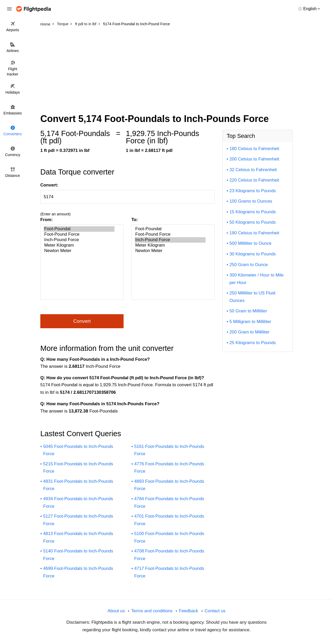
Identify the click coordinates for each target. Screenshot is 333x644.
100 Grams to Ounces (251, 201)
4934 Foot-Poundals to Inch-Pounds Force (78, 503)
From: (47, 220)
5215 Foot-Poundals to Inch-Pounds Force (78, 468)
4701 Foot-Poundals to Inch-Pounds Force (169, 520)
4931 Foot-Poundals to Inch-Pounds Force (78, 485)
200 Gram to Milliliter (249, 332)
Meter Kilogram (79, 245)
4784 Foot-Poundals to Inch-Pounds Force (169, 503)
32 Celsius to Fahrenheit (253, 170)
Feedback (189, 611)
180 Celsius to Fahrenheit (254, 149)
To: (135, 220)
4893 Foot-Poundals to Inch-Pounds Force (169, 485)
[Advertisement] (166, 68)
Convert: (49, 185)
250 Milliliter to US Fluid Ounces (252, 297)
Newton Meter (79, 251)
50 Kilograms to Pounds (253, 222)
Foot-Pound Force (79, 234)
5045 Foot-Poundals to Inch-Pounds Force (78, 450)
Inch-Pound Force (79, 240)
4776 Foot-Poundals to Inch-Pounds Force (169, 468)
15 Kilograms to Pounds (253, 212)
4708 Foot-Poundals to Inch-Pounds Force (169, 555)
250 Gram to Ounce (249, 265)
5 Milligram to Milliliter (250, 322)
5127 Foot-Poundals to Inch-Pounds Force (78, 520)
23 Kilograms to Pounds (253, 191)
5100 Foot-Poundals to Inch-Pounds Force (169, 537)
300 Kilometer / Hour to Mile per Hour (257, 279)
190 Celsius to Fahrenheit (254, 233)
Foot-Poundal (79, 229)
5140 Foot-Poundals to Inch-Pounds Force (78, 555)
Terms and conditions (152, 611)
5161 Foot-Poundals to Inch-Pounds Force (169, 450)
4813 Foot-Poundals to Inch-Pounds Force (78, 537)
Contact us (215, 611)
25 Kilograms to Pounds (253, 343)
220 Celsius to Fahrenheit (254, 180)
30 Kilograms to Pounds (253, 254)
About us (116, 611)
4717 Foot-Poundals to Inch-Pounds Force (169, 572)
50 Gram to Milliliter (248, 311)
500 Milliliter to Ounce (250, 243)
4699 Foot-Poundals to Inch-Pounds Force (78, 572)
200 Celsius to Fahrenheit (254, 159)
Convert (82, 321)
